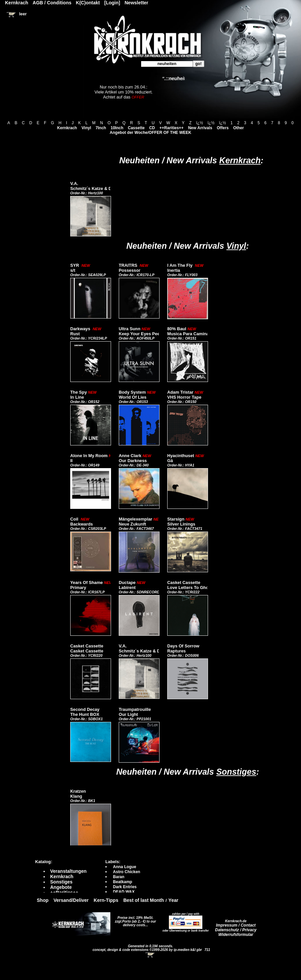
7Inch (101, 128)
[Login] (112, 3)
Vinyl (86, 128)
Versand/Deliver (71, 900)
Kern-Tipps (106, 900)
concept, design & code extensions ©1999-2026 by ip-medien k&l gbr (148, 950)
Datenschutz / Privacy (236, 930)
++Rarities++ (172, 128)
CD (152, 128)
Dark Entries (125, 887)
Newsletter (137, 3)
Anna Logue (125, 867)
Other (238, 128)
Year (174, 900)
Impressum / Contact (236, 925)
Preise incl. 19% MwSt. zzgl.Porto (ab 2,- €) (134, 920)
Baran (119, 877)
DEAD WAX (124, 892)
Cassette (136, 128)
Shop (43, 900)
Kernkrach (67, 128)
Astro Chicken (127, 872)
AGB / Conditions (52, 3)
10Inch (117, 128)
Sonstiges (236, 772)
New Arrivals (200, 128)
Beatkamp (123, 882)
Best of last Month (144, 900)
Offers (223, 128)
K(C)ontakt (88, 3)
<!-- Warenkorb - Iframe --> (150, 955)
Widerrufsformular (236, 935)
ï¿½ (199, 123)
